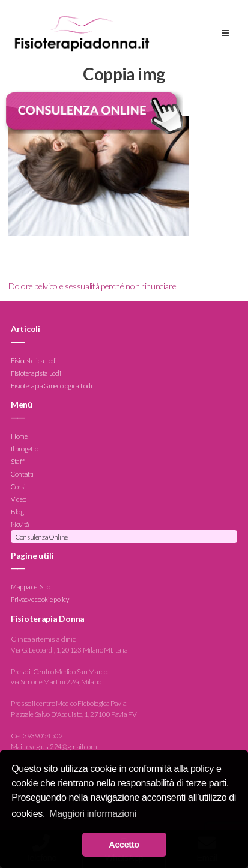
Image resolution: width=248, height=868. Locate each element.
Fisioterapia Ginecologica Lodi (51, 386)
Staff (17, 461)
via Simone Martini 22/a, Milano (56, 682)
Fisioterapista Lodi (36, 373)
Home (19, 436)
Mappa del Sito (31, 587)
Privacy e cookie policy (40, 600)
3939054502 (43, 736)
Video (18, 499)
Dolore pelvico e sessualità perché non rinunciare (92, 286)
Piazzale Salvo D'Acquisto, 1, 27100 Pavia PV (74, 714)
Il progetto (25, 449)
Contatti (22, 474)
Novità (20, 524)
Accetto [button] (124, 845)
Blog (17, 512)
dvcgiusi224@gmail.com (62, 746)
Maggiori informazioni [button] (93, 814)
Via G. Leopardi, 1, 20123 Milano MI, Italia (69, 650)
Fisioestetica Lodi (34, 360)
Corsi (18, 487)
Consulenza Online (42, 537)
